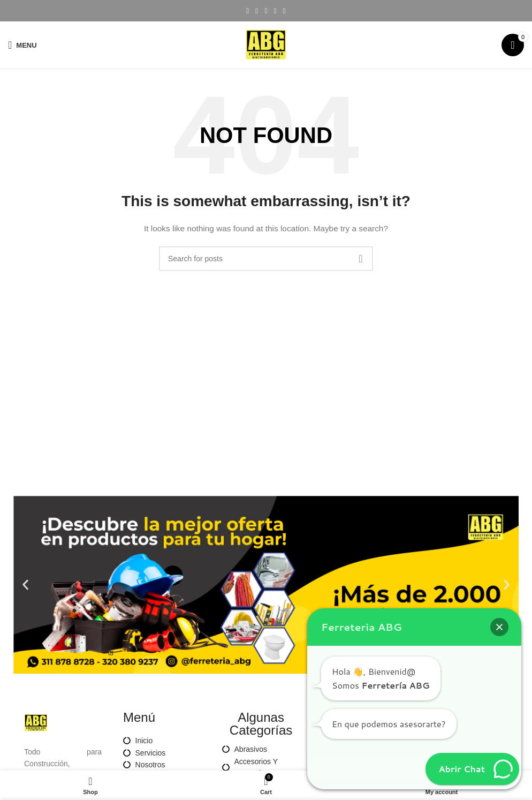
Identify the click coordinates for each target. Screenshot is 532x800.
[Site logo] (266, 44)
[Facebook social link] (248, 11)
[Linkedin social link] (275, 11)
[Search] (266, 259)
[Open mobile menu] (22, 45)
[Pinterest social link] (266, 11)
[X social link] (257, 11)
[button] (25, 585)
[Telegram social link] (284, 11)
